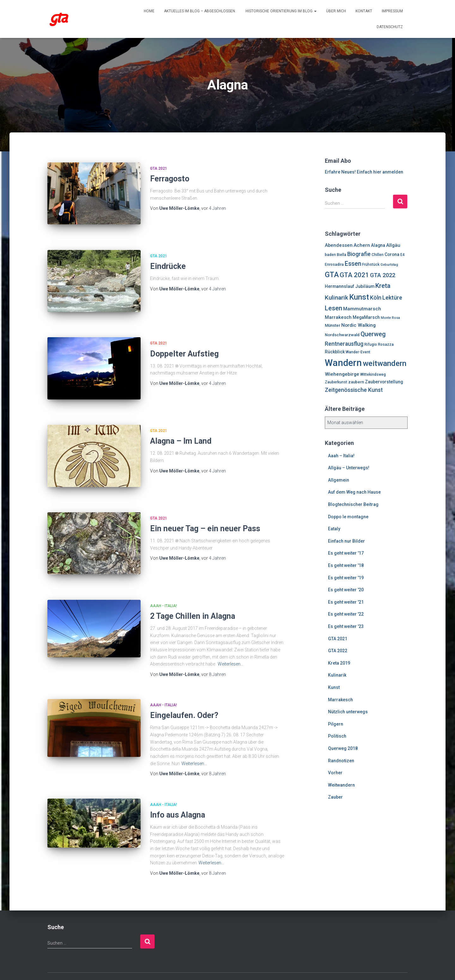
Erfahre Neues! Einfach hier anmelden (364, 172)
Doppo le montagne (348, 517)
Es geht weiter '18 (346, 565)
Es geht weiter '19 (346, 578)
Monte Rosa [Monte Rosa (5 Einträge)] (390, 318)
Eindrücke (168, 262)
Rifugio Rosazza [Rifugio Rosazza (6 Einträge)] (379, 344)
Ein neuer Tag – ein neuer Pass (205, 511)
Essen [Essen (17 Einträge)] (353, 264)
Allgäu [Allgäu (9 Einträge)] (393, 245)
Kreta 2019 (339, 663)
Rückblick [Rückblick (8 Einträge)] (335, 352)
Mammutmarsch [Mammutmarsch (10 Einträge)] (362, 309)
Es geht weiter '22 (346, 614)
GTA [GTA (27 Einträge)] (332, 275)
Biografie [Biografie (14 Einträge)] (359, 254)
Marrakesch (340, 700)
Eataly (334, 529)
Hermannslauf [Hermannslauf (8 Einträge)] (340, 286)
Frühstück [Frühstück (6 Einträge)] (371, 265)
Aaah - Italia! (164, 584)
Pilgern (336, 724)
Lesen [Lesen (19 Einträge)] (334, 308)
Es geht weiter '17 (346, 553)
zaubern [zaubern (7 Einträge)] (356, 382)
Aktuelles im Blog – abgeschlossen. (200, 11)
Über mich (336, 11)
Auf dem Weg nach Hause (354, 492)
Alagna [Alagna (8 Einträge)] (378, 245)
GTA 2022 (338, 651)
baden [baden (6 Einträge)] (330, 255)
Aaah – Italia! (341, 456)
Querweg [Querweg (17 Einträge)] (373, 334)
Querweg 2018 (343, 748)
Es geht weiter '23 (346, 626)
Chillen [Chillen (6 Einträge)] (378, 255)
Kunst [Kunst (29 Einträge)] (359, 297)
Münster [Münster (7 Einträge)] (333, 325)
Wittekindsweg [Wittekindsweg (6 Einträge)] (373, 374)
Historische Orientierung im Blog (281, 11)
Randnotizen (341, 761)
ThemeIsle (397, 966)
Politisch (337, 736)
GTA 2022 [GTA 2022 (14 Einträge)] (383, 275)
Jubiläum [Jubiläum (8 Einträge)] (365, 286)
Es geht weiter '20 (346, 590)
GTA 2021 (159, 168)
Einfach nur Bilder (346, 541)
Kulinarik (337, 675)
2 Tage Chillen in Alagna (193, 595)
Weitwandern (341, 785)
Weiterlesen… (231, 643)
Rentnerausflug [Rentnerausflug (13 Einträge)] (344, 344)
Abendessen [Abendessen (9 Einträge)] (339, 245)
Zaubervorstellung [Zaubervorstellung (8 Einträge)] (384, 382)
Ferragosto (170, 179)
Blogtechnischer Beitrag (353, 504)
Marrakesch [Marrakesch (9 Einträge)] (338, 317)
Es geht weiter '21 (346, 602)
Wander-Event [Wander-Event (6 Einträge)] (358, 352)
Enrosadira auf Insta (53, 965)
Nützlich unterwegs (348, 712)
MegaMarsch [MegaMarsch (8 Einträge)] (366, 317)
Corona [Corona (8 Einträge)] (392, 254)
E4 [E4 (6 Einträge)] (403, 255)
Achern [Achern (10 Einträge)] (362, 245)
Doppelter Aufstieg (184, 345)
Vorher (335, 773)
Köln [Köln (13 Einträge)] (376, 298)
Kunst (334, 687)
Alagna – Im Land (181, 428)
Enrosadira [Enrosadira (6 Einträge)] (334, 265)
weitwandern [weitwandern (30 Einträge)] (385, 363)
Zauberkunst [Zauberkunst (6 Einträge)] (336, 382)
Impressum (392, 11)
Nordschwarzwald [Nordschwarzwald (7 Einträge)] (342, 335)
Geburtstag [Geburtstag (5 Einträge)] (389, 265)
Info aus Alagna (178, 794)
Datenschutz (390, 27)
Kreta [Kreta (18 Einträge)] (383, 286)
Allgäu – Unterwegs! (349, 468)
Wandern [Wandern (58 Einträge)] (343, 363)
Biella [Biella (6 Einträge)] (342, 255)
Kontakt (364, 11)
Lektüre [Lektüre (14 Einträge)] (392, 298)
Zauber (335, 797)
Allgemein (339, 480)
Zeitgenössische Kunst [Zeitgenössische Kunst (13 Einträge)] (354, 390)
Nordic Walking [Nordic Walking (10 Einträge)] (358, 325)
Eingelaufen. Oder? (184, 694)
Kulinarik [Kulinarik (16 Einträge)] (337, 298)
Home (149, 11)
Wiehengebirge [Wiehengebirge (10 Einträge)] (342, 374)
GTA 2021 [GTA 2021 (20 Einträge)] (354, 275)
